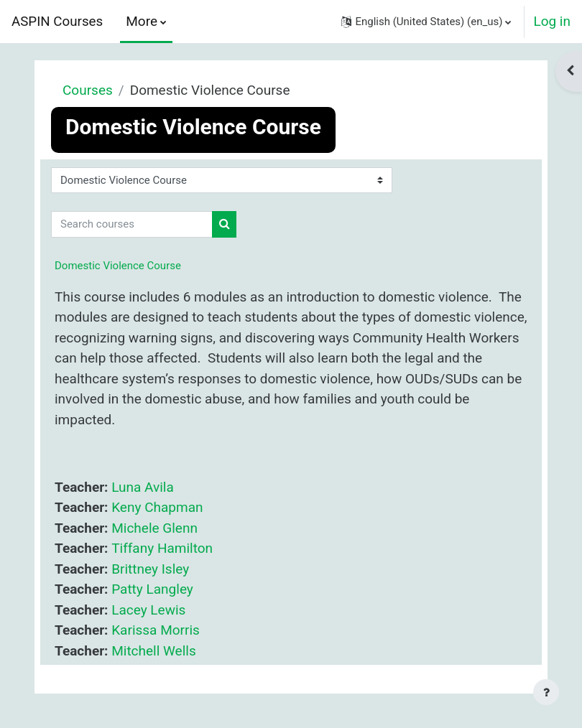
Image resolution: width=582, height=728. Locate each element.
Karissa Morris (156, 630)
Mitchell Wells (154, 651)
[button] (426, 22)
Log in (552, 21)
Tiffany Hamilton (162, 548)
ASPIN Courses (57, 22)
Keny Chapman (157, 507)
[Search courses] (132, 224)
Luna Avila (143, 487)
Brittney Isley (150, 569)
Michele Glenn (154, 528)
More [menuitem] (142, 21)
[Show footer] (546, 692)
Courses (88, 90)
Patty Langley (152, 589)
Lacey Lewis (148, 610)
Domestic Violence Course (118, 266)
